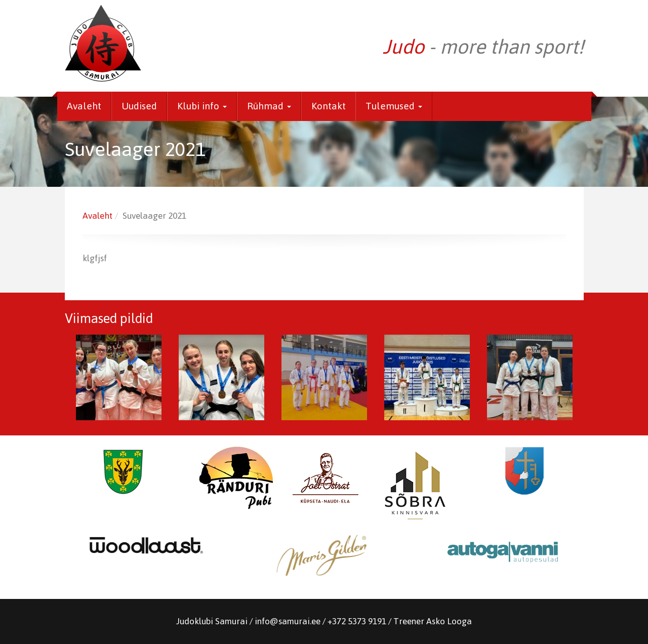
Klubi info (202, 106)
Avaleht (84, 106)
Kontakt (329, 106)
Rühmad (269, 106)
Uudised (139, 106)
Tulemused (394, 106)
